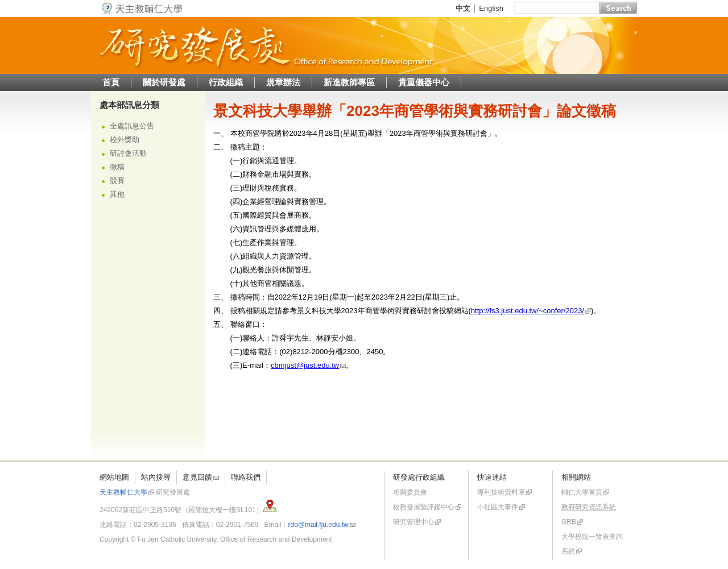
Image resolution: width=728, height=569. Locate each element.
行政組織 (226, 82)
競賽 (117, 180)
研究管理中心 (413, 522)
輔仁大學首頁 (582, 492)
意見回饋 (197, 477)
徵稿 (117, 167)
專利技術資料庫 (501, 492)
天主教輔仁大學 (123, 492)
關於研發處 (164, 82)
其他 (117, 194)
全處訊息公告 (132, 126)
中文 (463, 8)
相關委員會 (410, 492)
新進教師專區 (349, 82)
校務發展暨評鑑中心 (424, 507)
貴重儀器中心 (424, 82)
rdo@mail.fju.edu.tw (318, 525)
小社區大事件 (498, 507)
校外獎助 (125, 140)
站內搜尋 (156, 477)
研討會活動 (128, 153)
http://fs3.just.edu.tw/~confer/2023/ (528, 311)
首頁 (111, 82)
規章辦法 (283, 82)
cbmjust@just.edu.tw (305, 365)
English (491, 8)
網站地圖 (114, 477)
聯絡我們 (246, 477)
